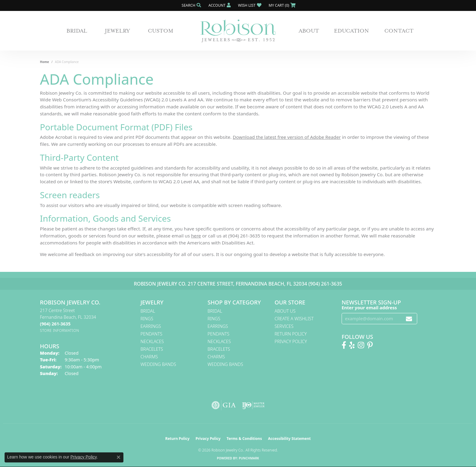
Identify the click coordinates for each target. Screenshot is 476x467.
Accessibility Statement (289, 439)
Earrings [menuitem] (151, 326)
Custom (161, 31)
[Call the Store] (55, 324)
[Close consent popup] (119, 457)
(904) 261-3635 (325, 284)
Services (284, 326)
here (196, 236)
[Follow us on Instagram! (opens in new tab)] (361, 345)
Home (44, 62)
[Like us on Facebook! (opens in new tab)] (344, 345)
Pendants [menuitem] (151, 334)
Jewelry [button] (117, 31)
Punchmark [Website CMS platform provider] (249, 458)
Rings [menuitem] (147, 319)
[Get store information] (60, 330)
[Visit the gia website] (224, 405)
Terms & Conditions (244, 439)
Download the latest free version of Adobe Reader (287, 137)
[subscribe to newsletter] (409, 319)
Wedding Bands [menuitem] (158, 364)
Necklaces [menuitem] (152, 341)
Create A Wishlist (294, 319)
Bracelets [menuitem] (152, 349)
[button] (191, 5)
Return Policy (291, 334)
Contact (399, 31)
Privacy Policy (291, 341)
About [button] (309, 31)
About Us (285, 311)
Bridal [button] (77, 31)
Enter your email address (369, 307)
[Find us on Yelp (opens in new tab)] (352, 345)
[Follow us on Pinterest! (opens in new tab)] (370, 345)
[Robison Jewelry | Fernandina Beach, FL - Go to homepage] (238, 31)
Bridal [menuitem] (148, 311)
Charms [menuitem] (149, 357)
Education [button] (352, 31)
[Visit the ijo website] (253, 405)
